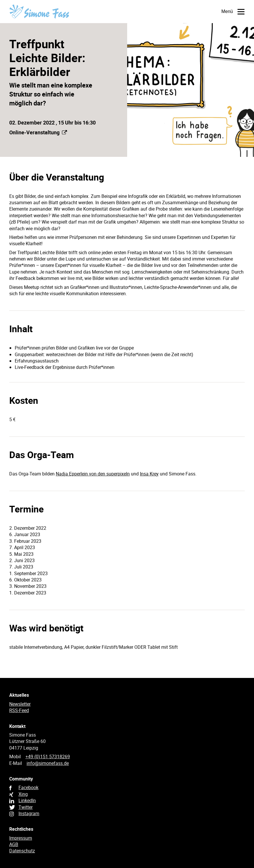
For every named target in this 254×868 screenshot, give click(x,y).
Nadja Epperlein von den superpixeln (93, 474)
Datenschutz (22, 851)
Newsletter (20, 704)
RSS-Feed (19, 710)
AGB (14, 844)
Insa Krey (149, 474)
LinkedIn (27, 800)
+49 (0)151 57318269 (48, 757)
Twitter (26, 807)
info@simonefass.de (48, 763)
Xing (23, 794)
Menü (228, 12)
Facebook (28, 787)
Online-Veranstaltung (38, 132)
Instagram (29, 813)
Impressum (21, 838)
